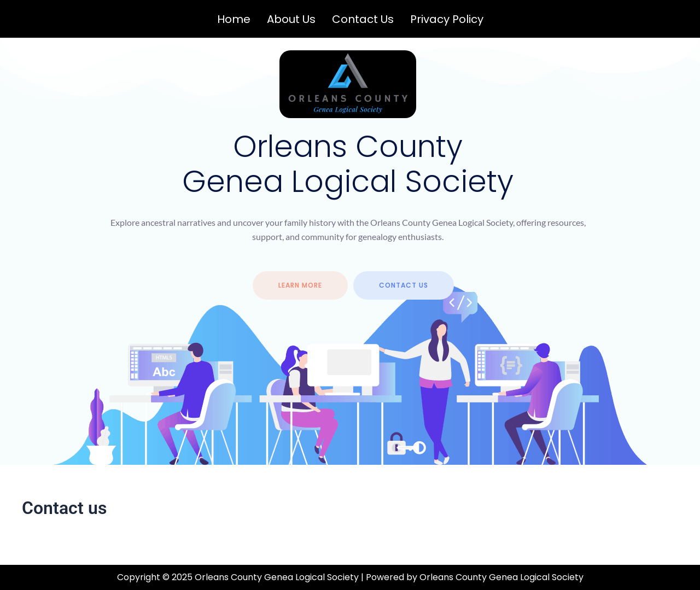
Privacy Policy (447, 19)
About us (291, 19)
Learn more (300, 285)
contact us (404, 285)
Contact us (363, 19)
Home (234, 19)
